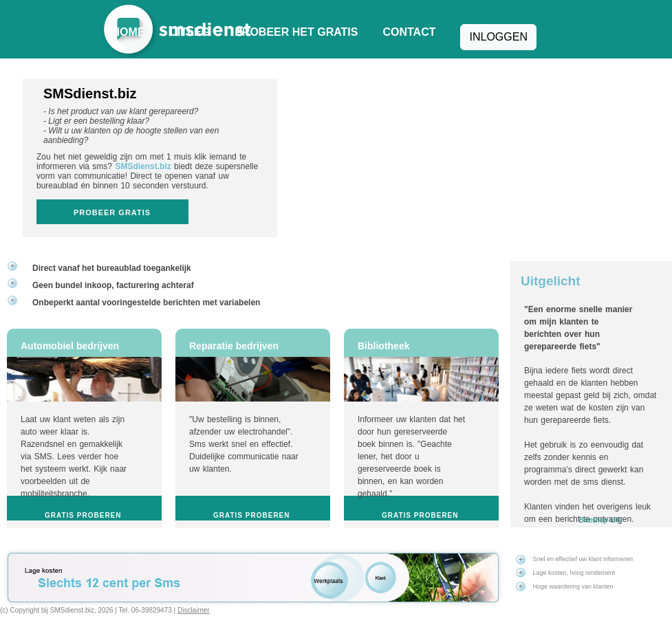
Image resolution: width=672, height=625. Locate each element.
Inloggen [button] (498, 37)
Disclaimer (194, 610)
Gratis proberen (83, 515)
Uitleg (190, 32)
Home (129, 32)
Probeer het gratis (296, 32)
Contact (409, 32)
